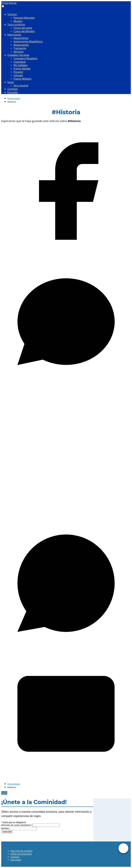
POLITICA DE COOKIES (22, 851)
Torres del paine (23, 28)
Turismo (12, 14)
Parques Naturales (24, 18)
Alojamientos (21, 38)
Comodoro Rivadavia (25, 58)
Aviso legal (16, 860)
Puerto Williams (23, 79)
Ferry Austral (21, 86)
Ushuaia (18, 75)
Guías (11, 82)
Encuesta (13, 92)
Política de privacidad (21, 854)
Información (14, 35)
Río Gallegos (21, 65)
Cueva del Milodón (24, 31)
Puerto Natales (22, 69)
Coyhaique (20, 62)
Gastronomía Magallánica (28, 41)
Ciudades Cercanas (18, 55)
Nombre (5, 828)
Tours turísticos (16, 25)
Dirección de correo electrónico (17, 825)
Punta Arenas (9, 3)
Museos (18, 21)
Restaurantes (21, 45)
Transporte (20, 48)
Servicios (19, 52)
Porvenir (18, 72)
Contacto (13, 89)
